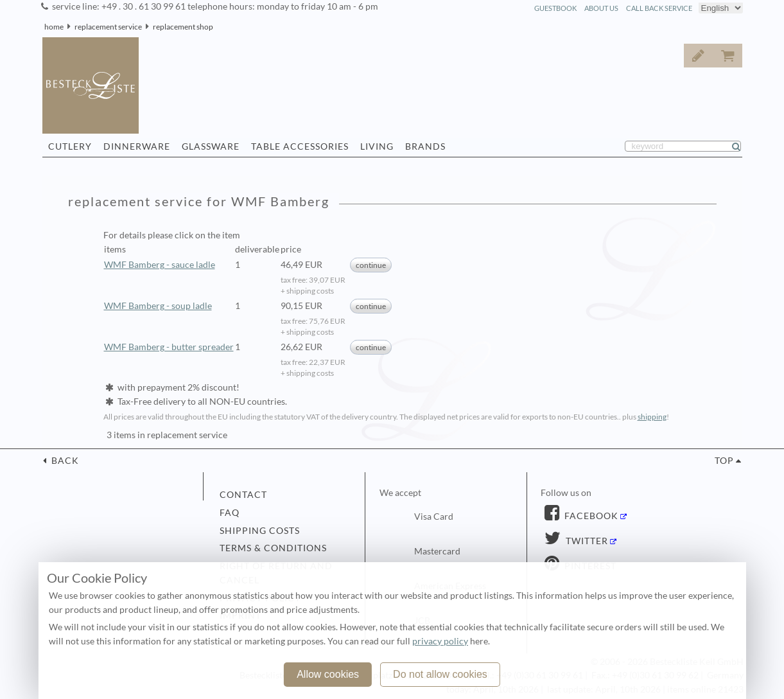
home (54, 27)
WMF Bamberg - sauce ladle (160, 265)
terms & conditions (273, 548)
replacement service (108, 27)
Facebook (590, 516)
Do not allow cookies (440, 674)
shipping (652, 417)
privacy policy (440, 641)
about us (601, 8)
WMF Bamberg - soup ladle (158, 306)
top (724, 461)
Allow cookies (328, 674)
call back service (659, 8)
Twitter (586, 541)
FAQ (230, 513)
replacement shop (183, 27)
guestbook (555, 8)
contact (243, 495)
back (64, 461)
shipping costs (260, 531)
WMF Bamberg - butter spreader (169, 347)
